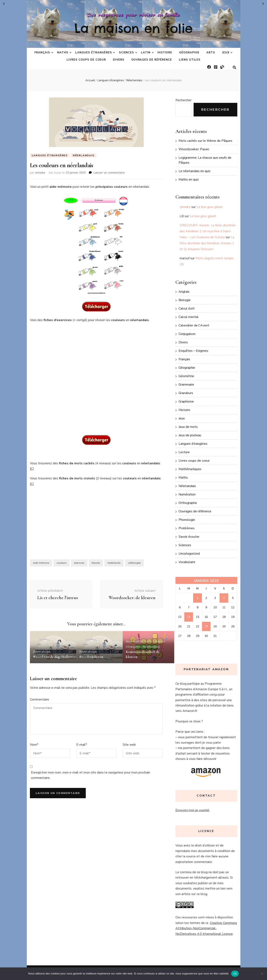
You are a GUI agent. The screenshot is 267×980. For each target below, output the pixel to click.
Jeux (226, 53)
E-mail (82, 753)
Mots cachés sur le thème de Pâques (205, 141)
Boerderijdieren (91, 665)
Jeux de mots (142, 650)
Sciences (127, 53)
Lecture (184, 452)
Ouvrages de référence (152, 60)
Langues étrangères (94, 53)
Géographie (189, 53)
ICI (32, 469)
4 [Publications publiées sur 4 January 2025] (224, 598)
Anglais (184, 292)
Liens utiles (190, 60)
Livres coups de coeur (86, 60)
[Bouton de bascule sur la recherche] (234, 67)
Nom (34, 753)
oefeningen (134, 563)
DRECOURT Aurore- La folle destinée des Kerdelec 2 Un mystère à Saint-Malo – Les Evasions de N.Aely (208, 231)
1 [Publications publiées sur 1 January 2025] (198, 598)
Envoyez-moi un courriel (192, 810)
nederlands (114, 563)
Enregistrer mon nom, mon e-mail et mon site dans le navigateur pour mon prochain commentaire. (91, 783)
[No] (262, 974)
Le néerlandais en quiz (195, 171)
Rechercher (183, 100)
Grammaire (186, 385)
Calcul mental (189, 317)
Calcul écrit (187, 309)
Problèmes (187, 528)
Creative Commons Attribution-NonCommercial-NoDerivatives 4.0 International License (206, 928)
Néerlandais (84, 155)
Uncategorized (189, 554)
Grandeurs (186, 393)
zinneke (40, 173)
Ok (235, 974)
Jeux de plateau (190, 435)
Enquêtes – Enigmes (193, 351)
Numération (187, 494)
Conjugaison (187, 334)
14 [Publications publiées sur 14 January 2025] (189, 617)
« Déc (4, 4)
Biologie (185, 300)
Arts (211, 53)
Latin (146, 53)
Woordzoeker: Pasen (194, 149)
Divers (119, 60)
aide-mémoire (41, 563)
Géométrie (186, 376)
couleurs (62, 563)
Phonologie (187, 520)
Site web (129, 753)
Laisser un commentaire (109, 173)
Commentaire (39, 708)
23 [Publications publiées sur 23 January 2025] (206, 626)
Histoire (165, 53)
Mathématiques (190, 469)
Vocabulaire (187, 562)
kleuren (96, 563)
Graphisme (186, 401)
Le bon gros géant (210, 207)
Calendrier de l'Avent (194, 325)
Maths (63, 53)
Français (42, 53)
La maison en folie (134, 28)
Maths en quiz (189, 180)
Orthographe (188, 503)
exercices (79, 563)
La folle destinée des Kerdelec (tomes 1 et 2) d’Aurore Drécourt (207, 243)
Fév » (263, 4)
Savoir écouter (189, 537)
